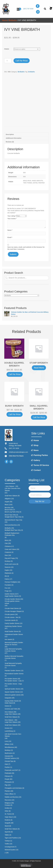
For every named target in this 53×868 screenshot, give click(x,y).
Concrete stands (10, 620)
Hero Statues (9, 712)
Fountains (8, 585)
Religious (8, 803)
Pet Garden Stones (11, 679)
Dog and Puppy (10, 558)
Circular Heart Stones (12, 608)
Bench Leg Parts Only (12, 512)
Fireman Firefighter (11, 582)
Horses (7, 728)
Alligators (8, 499)
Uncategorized (9, 847)
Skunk (7, 826)
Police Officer (9, 794)
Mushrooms (9, 753)
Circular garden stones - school (13, 602)
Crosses (7, 805)
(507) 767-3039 (28, 9)
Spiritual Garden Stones (13, 689)
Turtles (7, 844)
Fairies (7, 579)
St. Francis (8, 814)
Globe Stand (9, 703)
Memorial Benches (11, 525)
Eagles (7, 570)
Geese (7, 706)
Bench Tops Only (10, 515)
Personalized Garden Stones (14, 674)
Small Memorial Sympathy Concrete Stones (13, 664)
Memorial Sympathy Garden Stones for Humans (14, 644)
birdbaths (32, 72)
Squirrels (8, 832)
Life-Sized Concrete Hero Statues (13, 735)
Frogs (7, 591)
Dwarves (8, 567)
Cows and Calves (10, 549)
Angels (7, 502)
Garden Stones (10, 594)
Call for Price (22, 61)
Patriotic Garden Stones (13, 671)
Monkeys (8, 750)
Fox (6, 588)
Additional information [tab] (14, 138)
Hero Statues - (9, 720)
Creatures (8, 552)
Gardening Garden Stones (13, 626)
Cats (6, 543)
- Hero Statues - (10, 486)
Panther (7, 767)
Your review (12, 219)
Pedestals (8, 773)
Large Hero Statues (11, 714)
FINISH (7, 49)
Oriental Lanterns (10, 758)
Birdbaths (13, 20)
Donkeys (8, 561)
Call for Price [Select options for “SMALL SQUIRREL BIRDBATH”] (39, 417)
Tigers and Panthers (11, 838)
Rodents (7, 820)
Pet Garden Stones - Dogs (13, 684)
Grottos (7, 808)
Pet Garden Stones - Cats (13, 681)
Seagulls (8, 823)
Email (10, 237)
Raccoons (8, 800)
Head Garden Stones (12, 631)
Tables (7, 835)
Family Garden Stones (12, 623)
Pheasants (8, 782)
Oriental (7, 756)
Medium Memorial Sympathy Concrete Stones (14, 657)
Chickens (8, 546)
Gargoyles (8, 698)
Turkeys (7, 841)
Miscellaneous (9, 747)
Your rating (12, 216)
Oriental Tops (9, 761)
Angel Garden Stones (12, 596)
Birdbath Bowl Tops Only (13, 530)
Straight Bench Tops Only (13, 517)
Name (10, 230)
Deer (6, 555)
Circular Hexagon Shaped (13, 611)
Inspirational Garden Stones (14, 634)
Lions (6, 741)
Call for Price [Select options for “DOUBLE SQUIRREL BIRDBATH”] (15, 374)
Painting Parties (40, 455)
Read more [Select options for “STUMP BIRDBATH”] (39, 368)
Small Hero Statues (11, 496)
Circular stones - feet (11, 617)
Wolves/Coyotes (10, 850)
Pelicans (7, 776)
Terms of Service (40, 465)
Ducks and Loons (10, 564)
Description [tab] (10, 134)
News (35, 450)
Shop (35, 445)
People (7, 779)
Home (5, 20)
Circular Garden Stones (12, 599)
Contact (36, 470)
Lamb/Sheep (9, 731)
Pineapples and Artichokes (13, 788)
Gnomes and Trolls (11, 709)
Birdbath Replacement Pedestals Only (12, 534)
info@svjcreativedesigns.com (18, 452)
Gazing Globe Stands (12, 701)
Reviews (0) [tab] (10, 142)
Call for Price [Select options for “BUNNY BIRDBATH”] (15, 414)
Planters (7, 791)
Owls (6, 764)
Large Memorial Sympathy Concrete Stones (13, 650)
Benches (8, 508)
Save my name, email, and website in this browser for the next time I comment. (26, 248)
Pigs (6, 785)
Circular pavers (10, 614)
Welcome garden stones (13, 695)
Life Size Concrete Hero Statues (13, 489)
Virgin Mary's (9, 817)
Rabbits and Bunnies (11, 797)
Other (7, 811)
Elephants (8, 573)
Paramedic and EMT (11, 770)
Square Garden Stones (12, 692)
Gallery (36, 460)
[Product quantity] (8, 61)
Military (7, 744)
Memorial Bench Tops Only (13, 520)
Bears (7, 505)
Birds (6, 540)
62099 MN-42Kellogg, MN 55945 (15, 445)
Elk (6, 576)
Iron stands (8, 639)
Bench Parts (9, 510)
